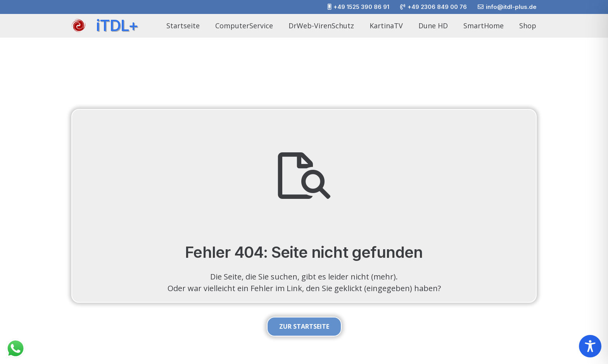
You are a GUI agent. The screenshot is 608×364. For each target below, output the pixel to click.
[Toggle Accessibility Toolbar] (590, 346)
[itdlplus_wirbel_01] (78, 26)
